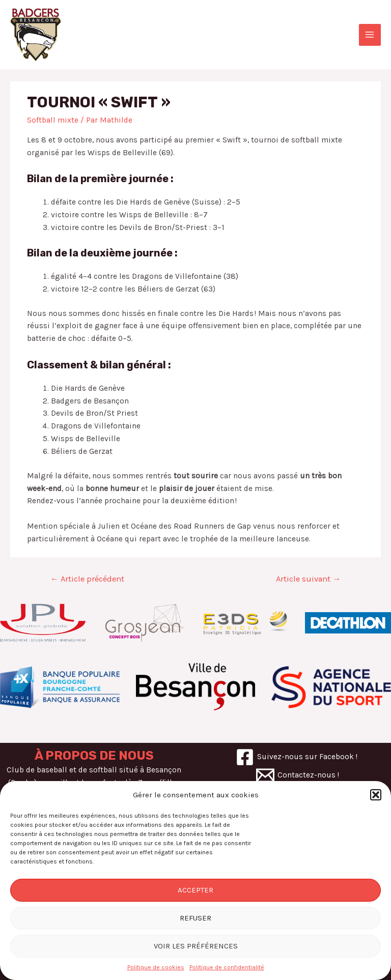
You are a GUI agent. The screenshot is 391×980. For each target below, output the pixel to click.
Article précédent (87, 579)
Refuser (195, 918)
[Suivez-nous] (297, 757)
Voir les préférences (196, 946)
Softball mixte (53, 120)
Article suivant (309, 579)
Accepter (195, 890)
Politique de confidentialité (227, 967)
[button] (376, 795)
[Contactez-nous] (298, 775)
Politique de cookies (156, 967)
